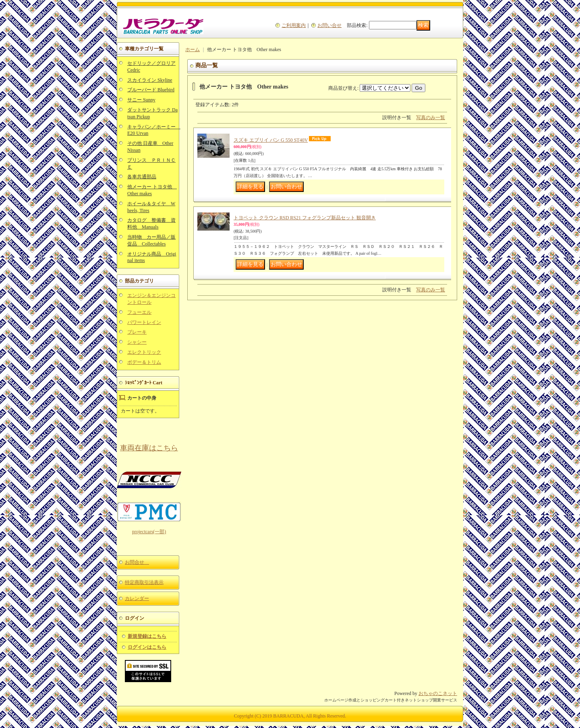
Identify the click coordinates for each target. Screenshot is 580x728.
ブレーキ (137, 332)
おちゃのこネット (438, 693)
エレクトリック (144, 352)
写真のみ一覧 (431, 118)
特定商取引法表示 (144, 582)
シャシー (137, 342)
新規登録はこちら (147, 636)
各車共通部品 (142, 177)
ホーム (193, 49)
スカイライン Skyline (150, 80)
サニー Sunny (141, 100)
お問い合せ (329, 25)
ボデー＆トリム (144, 362)
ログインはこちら (147, 647)
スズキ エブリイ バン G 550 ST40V (271, 140)
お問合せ (137, 562)
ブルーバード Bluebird (151, 90)
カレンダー (137, 598)
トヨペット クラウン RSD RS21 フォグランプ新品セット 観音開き (305, 218)
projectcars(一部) (149, 532)
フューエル (139, 312)
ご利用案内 (294, 25)
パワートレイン (144, 322)
